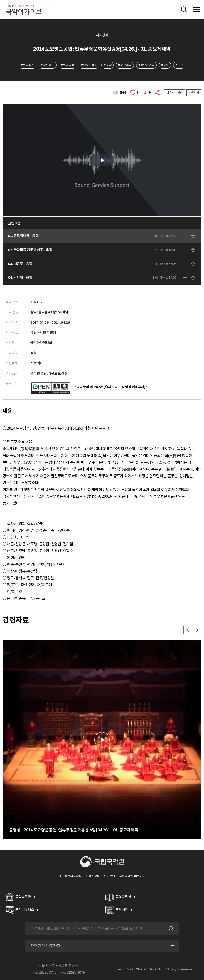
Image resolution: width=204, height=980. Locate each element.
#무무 (179, 65)
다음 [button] (197, 630)
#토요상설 (27, 65)
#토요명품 (68, 65)
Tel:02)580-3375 (45, 972)
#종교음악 (125, 65)
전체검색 (184, 10)
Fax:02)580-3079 (73, 972)
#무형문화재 (89, 65)
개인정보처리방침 (70, 876)
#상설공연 (47, 65)
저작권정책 (93, 876)
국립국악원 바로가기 (132, 876)
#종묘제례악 (146, 65)
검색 (171, 928)
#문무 (165, 65)
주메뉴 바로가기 (0, 0)
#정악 (108, 65)
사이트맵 (109, 876)
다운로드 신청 (175, 93)
